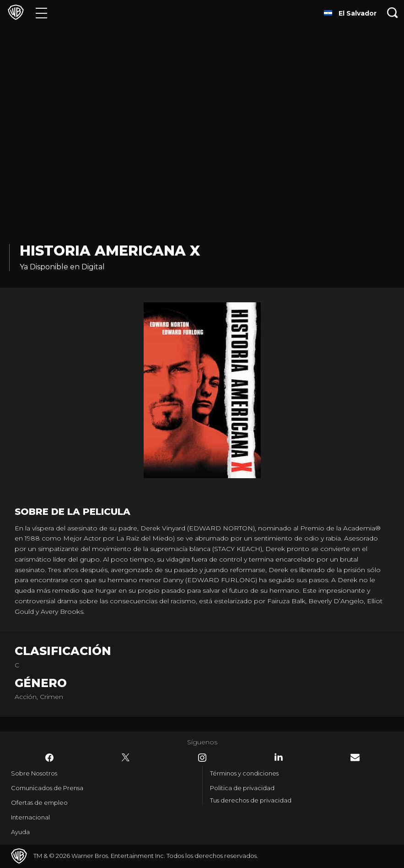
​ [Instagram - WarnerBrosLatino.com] (202, 758)
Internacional (30, 817)
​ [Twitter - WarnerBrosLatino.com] (126, 758)
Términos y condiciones (244, 773)
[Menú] (41, 13)
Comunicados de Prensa (47, 788)
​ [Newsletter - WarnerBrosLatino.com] (355, 757)
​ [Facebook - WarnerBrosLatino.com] (49, 758)
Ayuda (20, 832)
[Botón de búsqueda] (393, 13)
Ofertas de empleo (39, 802)
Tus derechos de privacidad (251, 800)
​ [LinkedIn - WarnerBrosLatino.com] (279, 757)
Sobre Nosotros (34, 773)
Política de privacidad (242, 788)
